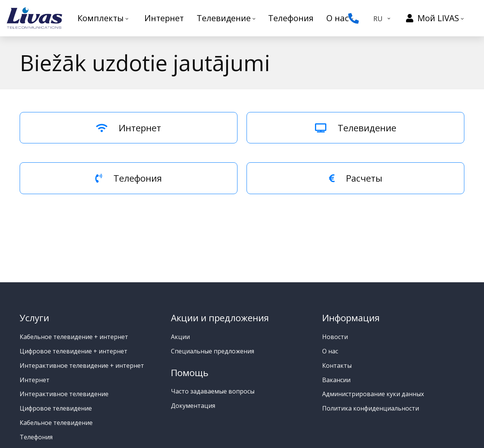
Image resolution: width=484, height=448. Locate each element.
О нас (330, 351)
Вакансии (336, 380)
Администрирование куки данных (373, 394)
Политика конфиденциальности (371, 408)
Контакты (337, 366)
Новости (335, 337)
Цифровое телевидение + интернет (74, 351)
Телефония (129, 178)
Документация (193, 406)
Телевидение (356, 128)
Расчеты (356, 178)
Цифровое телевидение (56, 408)
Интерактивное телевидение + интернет (82, 366)
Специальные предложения (213, 351)
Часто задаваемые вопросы (213, 391)
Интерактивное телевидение (64, 394)
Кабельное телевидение (56, 423)
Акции (180, 337)
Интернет (129, 128)
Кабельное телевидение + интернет (74, 337)
